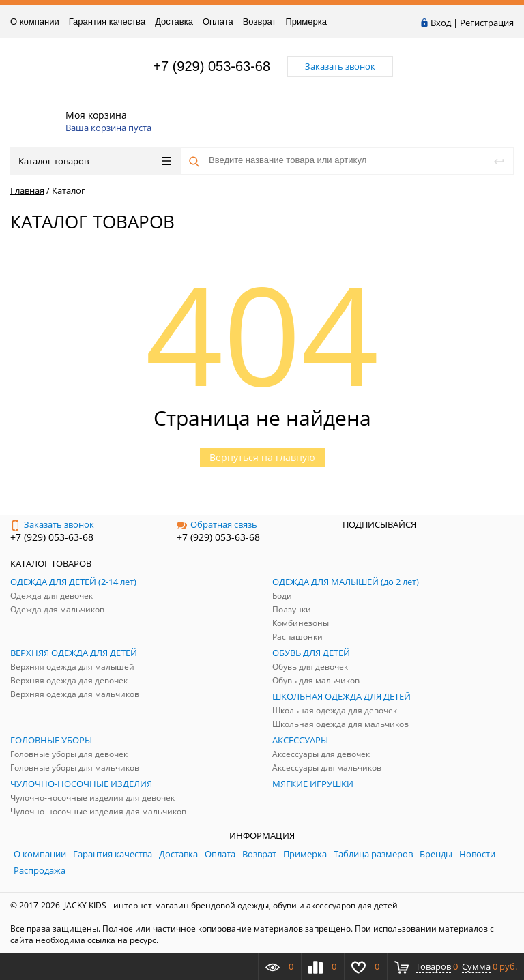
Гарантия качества (107, 21)
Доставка (174, 21)
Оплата (218, 21)
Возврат (260, 21)
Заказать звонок (52, 524)
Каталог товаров (94, 161)
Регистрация (487, 23)
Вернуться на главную (262, 457)
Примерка (306, 21)
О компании (35, 21)
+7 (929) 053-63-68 (212, 66)
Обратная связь (217, 524)
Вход (441, 23)
